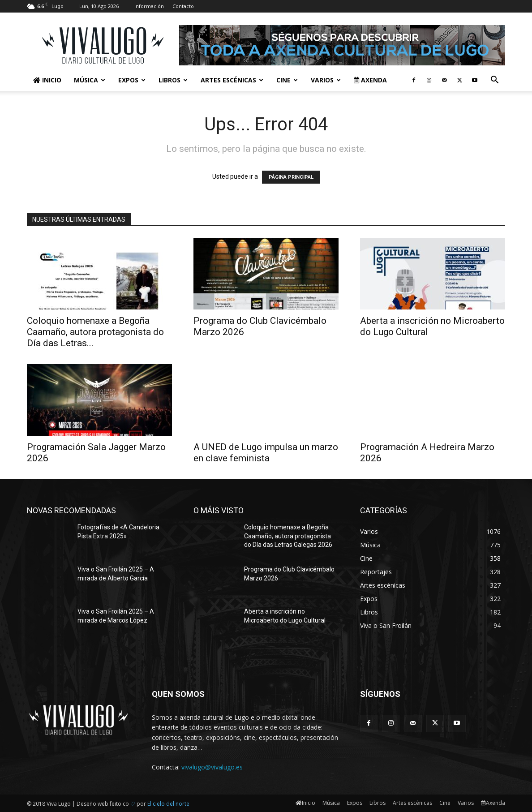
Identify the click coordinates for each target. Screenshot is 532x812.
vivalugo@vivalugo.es (212, 767)
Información (149, 6)
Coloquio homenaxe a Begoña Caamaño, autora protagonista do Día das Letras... (95, 332)
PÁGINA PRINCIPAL (291, 177)
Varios (326, 80)
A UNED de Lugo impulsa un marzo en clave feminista (266, 453)
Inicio (47, 80)
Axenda (370, 80)
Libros (173, 80)
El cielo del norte (168, 804)
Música (90, 80)
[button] (494, 81)
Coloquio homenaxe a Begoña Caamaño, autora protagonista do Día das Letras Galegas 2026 (288, 536)
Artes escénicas (232, 80)
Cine (287, 80)
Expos (132, 80)
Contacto (183, 6)
